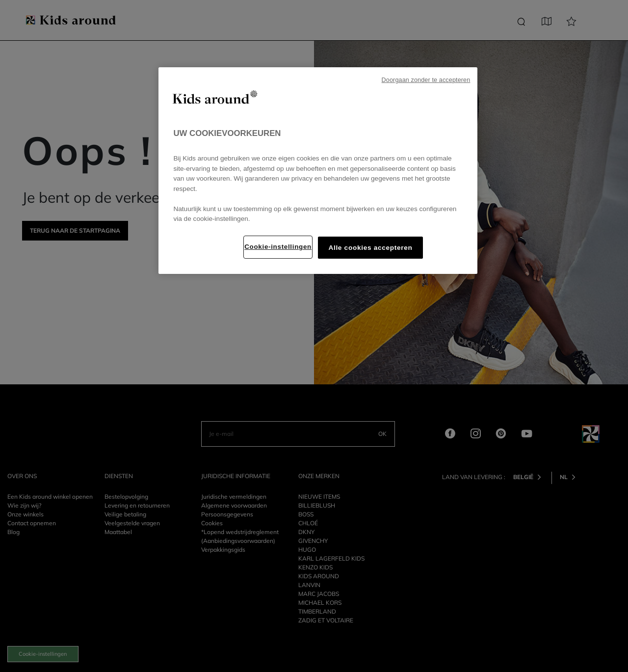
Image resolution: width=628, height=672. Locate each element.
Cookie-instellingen (278, 247)
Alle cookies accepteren (370, 248)
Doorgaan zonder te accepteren (426, 80)
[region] (318, 171)
